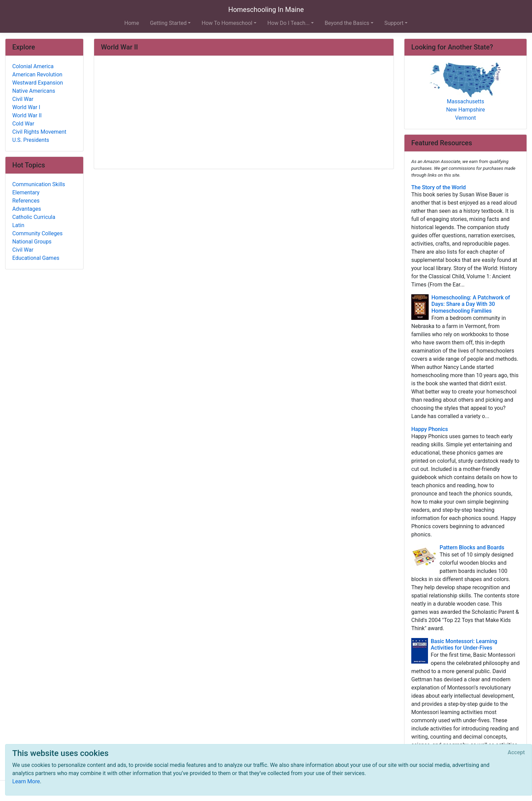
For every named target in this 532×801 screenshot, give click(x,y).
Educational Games (36, 258)
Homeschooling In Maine (266, 10)
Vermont (466, 118)
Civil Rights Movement (39, 132)
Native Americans (34, 91)
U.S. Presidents (31, 140)
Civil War (23, 99)
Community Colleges (37, 233)
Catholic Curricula (34, 217)
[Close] (516, 753)
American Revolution (37, 75)
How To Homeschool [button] (227, 23)
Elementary (26, 192)
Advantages (27, 209)
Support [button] (394, 23)
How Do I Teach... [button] (289, 23)
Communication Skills (39, 184)
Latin (18, 225)
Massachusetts (465, 101)
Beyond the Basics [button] (347, 23)
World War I (26, 107)
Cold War (23, 124)
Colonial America (33, 66)
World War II (27, 115)
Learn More (26, 781)
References (26, 201)
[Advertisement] (244, 113)
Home (132, 23)
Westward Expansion (38, 83)
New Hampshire (465, 110)
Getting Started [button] (168, 23)
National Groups (32, 242)
